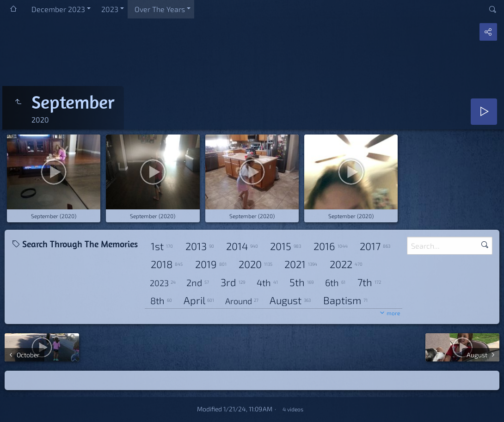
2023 (110, 9)
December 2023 (58, 9)
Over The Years (160, 9)
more (393, 313)
